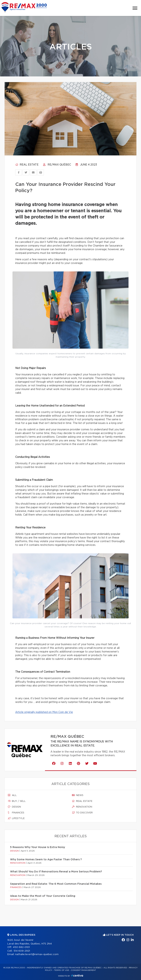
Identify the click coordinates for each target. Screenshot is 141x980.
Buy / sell (17, 801)
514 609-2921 (22, 951)
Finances (16, 813)
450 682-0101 (21, 947)
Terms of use (62, 970)
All (12, 795)
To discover (82, 813)
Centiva (77, 976)
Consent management (83, 970)
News (78, 795)
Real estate (27, 165)
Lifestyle (16, 818)
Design (14, 807)
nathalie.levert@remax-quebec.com (37, 954)
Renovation (82, 807)
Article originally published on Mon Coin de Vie (44, 712)
